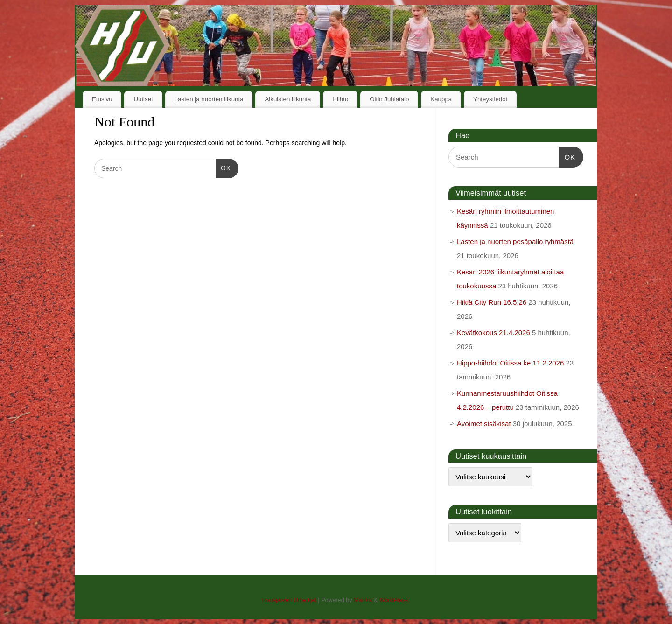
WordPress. (395, 600)
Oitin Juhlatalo (389, 99)
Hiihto (340, 99)
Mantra (363, 600)
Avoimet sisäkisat (484, 424)
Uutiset (143, 99)
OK (223, 167)
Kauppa (441, 99)
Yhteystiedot (490, 99)
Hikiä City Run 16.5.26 (492, 302)
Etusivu (102, 99)
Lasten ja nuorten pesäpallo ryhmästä (515, 242)
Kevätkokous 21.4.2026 (493, 333)
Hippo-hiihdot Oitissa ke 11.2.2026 (510, 363)
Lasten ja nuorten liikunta (209, 99)
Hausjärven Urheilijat (289, 600)
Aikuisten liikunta (288, 99)
